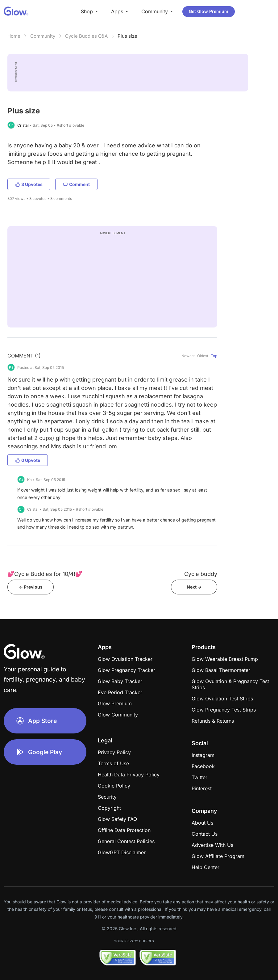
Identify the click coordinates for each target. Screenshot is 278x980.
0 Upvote (28, 460)
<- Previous (31, 587)
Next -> (194, 587)
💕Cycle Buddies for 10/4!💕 (45, 574)
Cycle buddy (201, 574)
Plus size (127, 36)
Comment (76, 184)
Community (43, 36)
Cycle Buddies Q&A (86, 36)
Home (14, 36)
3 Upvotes (29, 184)
